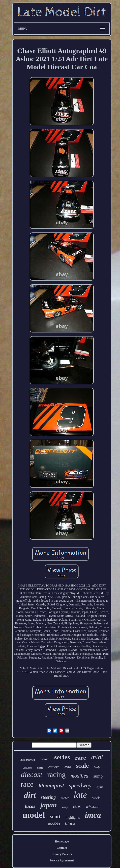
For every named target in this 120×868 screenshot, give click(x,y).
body (97, 767)
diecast (32, 774)
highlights (73, 818)
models (54, 824)
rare (80, 758)
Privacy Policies (62, 854)
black (70, 823)
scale (82, 766)
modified (79, 776)
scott (55, 816)
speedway (80, 785)
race (27, 784)
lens (77, 806)
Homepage (62, 841)
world (40, 768)
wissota (92, 806)
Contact (62, 848)
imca (93, 815)
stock (96, 798)
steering (48, 797)
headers (28, 768)
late (80, 795)
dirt (30, 795)
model (34, 815)
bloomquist (51, 785)
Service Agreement (62, 860)
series (62, 757)
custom (44, 759)
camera (54, 767)
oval (68, 767)
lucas (30, 806)
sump (98, 776)
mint (97, 757)
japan (49, 805)
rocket (65, 798)
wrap (65, 807)
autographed (28, 760)
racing (56, 775)
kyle (100, 787)
